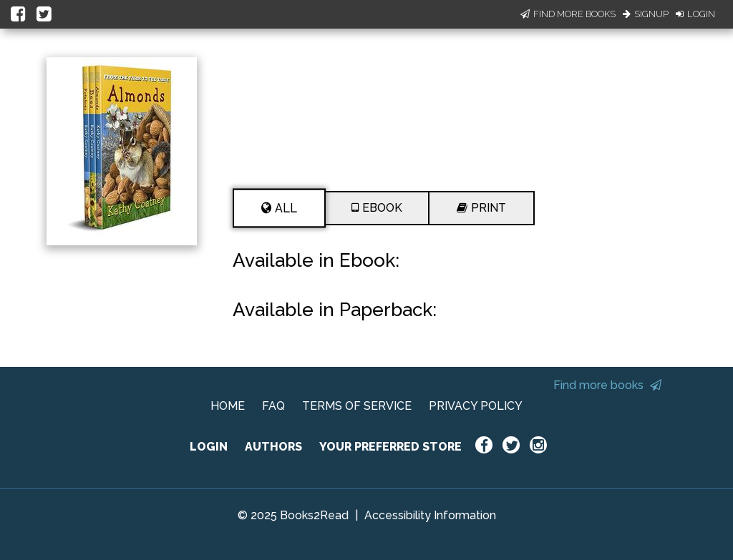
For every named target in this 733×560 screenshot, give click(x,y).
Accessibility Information (430, 515)
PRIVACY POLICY (476, 406)
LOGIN (209, 447)
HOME (228, 406)
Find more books (607, 385)
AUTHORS (273, 447)
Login (695, 14)
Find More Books (568, 14)
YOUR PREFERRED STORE (390, 447)
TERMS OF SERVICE (357, 406)
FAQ (273, 406)
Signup (646, 14)
